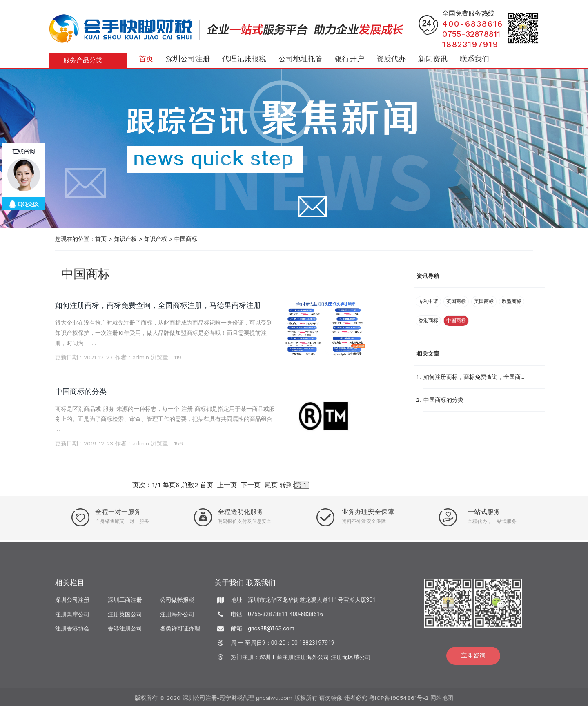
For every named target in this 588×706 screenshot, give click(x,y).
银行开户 (350, 59)
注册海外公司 (177, 616)
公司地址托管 (301, 59)
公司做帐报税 (177, 602)
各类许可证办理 (180, 630)
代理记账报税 (244, 59)
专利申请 (428, 301)
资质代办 (391, 59)
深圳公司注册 (188, 59)
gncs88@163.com (271, 630)
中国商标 (186, 239)
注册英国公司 (125, 616)
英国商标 (456, 301)
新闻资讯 (433, 59)
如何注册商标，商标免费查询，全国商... (474, 377)
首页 (146, 59)
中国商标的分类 (81, 391)
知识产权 (125, 239)
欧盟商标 (512, 301)
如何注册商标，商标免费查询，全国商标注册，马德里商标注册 (158, 305)
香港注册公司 (125, 630)
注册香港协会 (72, 630)
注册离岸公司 (72, 616)
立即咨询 (473, 658)
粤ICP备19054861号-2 (399, 700)
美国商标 (484, 301)
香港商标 (428, 321)
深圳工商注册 (125, 602)
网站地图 (442, 700)
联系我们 (474, 59)
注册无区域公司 (351, 659)
